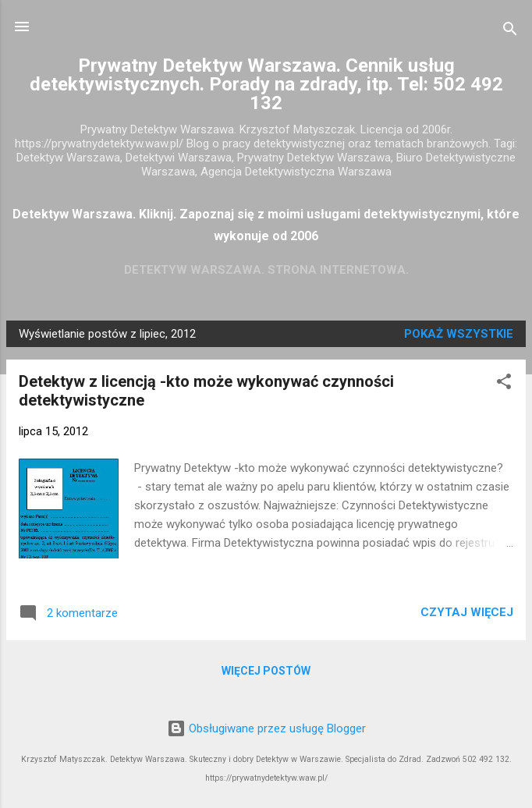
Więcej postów (266, 671)
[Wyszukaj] (510, 32)
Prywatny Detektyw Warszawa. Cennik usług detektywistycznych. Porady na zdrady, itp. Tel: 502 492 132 (266, 84)
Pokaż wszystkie (459, 334)
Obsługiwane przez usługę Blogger (266, 728)
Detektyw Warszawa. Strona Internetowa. (266, 270)
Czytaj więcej (467, 612)
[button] (504, 384)
